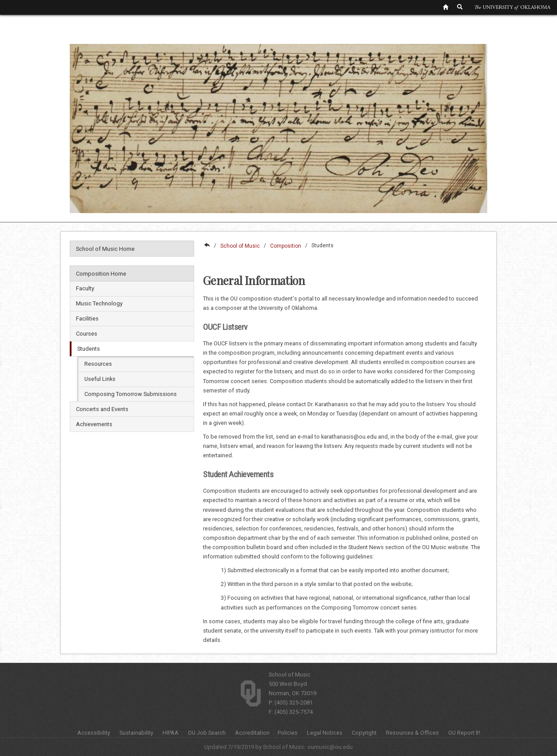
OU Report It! (464, 733)
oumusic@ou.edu (330, 747)
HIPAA (171, 733)
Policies (288, 733)
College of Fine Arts (207, 246)
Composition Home (101, 274)
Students (89, 349)
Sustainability (136, 733)
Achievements (94, 424)
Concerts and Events (102, 409)
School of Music (240, 246)
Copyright (364, 733)
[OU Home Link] (446, 7)
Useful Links (100, 379)
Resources (98, 364)
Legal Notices (325, 733)
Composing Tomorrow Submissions (131, 394)
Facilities (87, 319)
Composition (286, 246)
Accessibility (94, 733)
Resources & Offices (412, 733)
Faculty (85, 288)
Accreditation (252, 733)
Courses (87, 334)
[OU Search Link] (460, 7)
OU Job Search (207, 733)
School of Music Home (105, 249)
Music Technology (99, 303)
